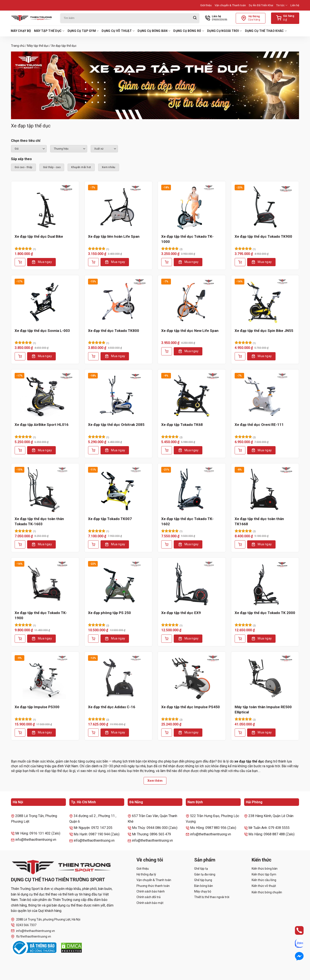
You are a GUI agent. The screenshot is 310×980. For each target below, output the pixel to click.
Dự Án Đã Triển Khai (261, 5)
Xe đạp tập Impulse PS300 (37, 707)
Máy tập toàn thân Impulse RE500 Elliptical (263, 710)
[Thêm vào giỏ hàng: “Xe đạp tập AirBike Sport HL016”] (20, 450)
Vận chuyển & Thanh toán (230, 5)
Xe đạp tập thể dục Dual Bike (39, 236)
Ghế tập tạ (201, 869)
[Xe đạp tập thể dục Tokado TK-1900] (45, 584)
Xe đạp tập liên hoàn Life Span (114, 236)
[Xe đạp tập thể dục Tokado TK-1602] (192, 490)
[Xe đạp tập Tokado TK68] (192, 396)
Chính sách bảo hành (151, 891)
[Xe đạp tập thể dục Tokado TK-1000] (192, 208)
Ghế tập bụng (203, 880)
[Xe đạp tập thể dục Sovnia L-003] (45, 302)
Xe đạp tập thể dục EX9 (181, 613)
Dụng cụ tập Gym (83, 31)
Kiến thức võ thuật (264, 886)
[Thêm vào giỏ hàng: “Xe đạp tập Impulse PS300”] (20, 733)
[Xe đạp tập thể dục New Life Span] (192, 302)
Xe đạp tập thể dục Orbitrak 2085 (116, 425)
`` (104, 149)
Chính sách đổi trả (149, 897)
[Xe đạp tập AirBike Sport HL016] (45, 396)
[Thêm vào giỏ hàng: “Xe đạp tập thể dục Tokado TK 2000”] (240, 639)
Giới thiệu (206, 5)
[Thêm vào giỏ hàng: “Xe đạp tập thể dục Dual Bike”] (20, 262)
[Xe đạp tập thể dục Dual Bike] (45, 208)
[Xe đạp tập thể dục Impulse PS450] (192, 678)
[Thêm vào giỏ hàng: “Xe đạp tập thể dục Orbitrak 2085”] (93, 450)
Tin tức (282, 5)
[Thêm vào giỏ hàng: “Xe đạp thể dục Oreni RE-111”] (240, 450)
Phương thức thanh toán (153, 886)
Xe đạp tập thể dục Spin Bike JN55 (264, 331)
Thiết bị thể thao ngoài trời (212, 897)
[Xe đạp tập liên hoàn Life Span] (119, 208)
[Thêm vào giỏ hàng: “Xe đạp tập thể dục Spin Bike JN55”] (240, 356)
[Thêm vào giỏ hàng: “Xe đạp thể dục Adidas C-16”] (93, 733)
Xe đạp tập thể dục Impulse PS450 (191, 707)
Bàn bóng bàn (204, 886)
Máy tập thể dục (49, 31)
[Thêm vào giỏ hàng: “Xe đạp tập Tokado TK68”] (167, 450)
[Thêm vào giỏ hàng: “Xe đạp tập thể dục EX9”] (167, 639)
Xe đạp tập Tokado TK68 (182, 425)
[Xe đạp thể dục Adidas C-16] (119, 678)
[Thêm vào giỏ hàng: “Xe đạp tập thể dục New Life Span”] (167, 351)
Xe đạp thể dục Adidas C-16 (112, 707)
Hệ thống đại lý (146, 874)
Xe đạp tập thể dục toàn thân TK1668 (259, 521)
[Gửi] (195, 18)
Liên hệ (295, 5)
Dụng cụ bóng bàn (154, 31)
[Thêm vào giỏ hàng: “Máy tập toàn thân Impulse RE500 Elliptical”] (240, 733)
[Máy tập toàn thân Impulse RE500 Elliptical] (265, 678)
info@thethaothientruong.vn (33, 931)
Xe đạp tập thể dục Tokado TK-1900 (41, 615)
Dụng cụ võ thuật (118, 31)
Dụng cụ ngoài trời (225, 31)
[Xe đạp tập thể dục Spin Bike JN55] (265, 302)
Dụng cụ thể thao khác (266, 31)
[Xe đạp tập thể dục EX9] (192, 584)
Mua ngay (45, 262)
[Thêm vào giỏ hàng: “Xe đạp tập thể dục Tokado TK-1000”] (167, 262)
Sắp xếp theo (21, 159)
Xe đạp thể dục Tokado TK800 (114, 331)
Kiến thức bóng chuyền (267, 892)
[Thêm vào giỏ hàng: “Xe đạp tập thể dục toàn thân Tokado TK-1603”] (20, 544)
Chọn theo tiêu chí (26, 141)
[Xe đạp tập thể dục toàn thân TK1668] (265, 490)
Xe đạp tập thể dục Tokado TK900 (263, 236)
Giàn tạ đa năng (205, 874)
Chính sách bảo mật (150, 903)
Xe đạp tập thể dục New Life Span (190, 331)
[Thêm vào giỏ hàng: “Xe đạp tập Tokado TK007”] (93, 544)
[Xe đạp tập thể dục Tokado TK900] (265, 208)
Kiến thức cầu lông (264, 880)
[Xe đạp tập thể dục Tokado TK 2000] (265, 584)
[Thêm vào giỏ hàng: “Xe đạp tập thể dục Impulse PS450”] (167, 733)
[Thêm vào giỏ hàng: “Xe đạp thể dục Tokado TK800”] (93, 356)
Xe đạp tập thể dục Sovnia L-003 (42, 331)
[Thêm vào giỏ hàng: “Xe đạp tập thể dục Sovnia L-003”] (20, 356)
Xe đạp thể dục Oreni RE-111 (259, 425)
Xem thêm (155, 781)
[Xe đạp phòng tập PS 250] (119, 584)
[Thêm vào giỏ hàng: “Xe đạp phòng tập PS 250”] (93, 639)
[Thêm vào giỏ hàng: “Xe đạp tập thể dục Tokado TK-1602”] (167, 544)
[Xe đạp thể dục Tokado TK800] (119, 302)
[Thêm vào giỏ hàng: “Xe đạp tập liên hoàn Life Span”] (93, 262)
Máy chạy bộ (21, 31)
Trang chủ (18, 46)
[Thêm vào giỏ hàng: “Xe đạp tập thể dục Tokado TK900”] (240, 262)
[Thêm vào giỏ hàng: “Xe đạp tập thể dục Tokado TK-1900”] (20, 639)
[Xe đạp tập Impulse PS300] (45, 678)
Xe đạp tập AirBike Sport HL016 (42, 425)
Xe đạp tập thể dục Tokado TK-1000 (187, 239)
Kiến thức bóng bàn (265, 869)
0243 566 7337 (24, 925)
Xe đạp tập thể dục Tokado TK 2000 (265, 613)
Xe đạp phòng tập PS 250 (109, 613)
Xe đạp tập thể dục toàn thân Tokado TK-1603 (39, 521)
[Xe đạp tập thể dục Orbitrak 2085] (119, 396)
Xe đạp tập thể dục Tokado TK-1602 (187, 521)
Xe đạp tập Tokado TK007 (110, 519)
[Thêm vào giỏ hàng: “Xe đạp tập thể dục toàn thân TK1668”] (240, 544)
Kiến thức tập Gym (264, 874)
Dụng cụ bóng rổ (189, 31)
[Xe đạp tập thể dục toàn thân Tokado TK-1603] (45, 490)
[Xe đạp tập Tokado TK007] (119, 490)
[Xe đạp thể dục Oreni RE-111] (265, 396)
